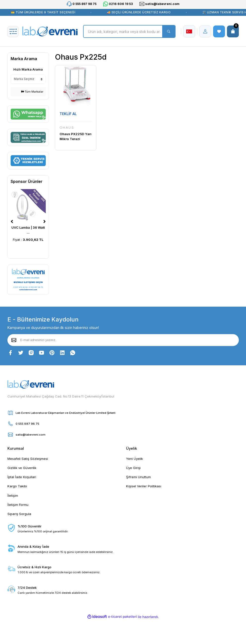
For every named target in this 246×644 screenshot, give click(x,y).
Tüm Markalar (32, 92)
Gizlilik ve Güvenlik (22, 468)
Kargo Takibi (17, 486)
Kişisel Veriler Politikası (144, 486)
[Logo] (50, 31)
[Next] (45, 222)
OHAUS (67, 127)
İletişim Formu (18, 505)
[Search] (129, 31)
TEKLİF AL (68, 114)
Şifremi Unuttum (138, 477)
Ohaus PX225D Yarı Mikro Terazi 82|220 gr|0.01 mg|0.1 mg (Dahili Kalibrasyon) (76, 137)
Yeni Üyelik (134, 459)
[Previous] (12, 222)
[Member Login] (205, 31)
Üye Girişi (133, 468)
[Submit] (14, 340)
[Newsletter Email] (123, 340)
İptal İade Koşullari (22, 477)
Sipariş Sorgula (19, 514)
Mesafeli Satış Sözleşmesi (28, 459)
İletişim (13, 495)
